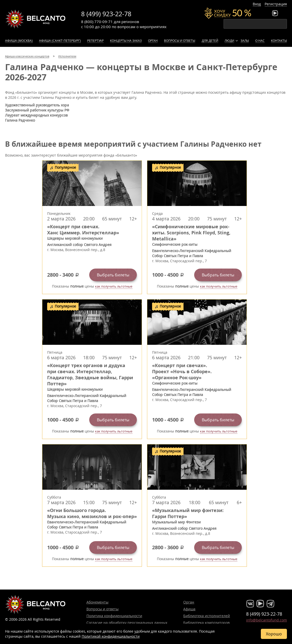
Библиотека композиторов (206, 623)
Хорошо (274, 634)
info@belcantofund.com (267, 620)
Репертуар (95, 41)
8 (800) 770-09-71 (97, 22)
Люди (229, 41)
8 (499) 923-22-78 (106, 14)
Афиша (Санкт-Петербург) (60, 41)
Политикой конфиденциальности (111, 636)
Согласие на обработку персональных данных (127, 623)
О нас (260, 41)
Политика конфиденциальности (114, 616)
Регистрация (276, 4)
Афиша (189, 609)
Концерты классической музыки (35, 19)
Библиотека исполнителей (207, 616)
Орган (153, 41)
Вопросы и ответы (180, 41)
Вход (257, 4)
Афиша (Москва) (19, 41)
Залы (245, 41)
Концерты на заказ (126, 41)
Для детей (210, 41)
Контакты (279, 41)
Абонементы (97, 602)
